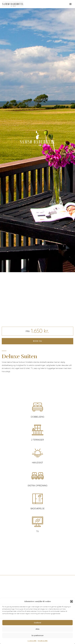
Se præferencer (37, 640)
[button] (72, 606)
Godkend (37, 627)
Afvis (37, 633)
